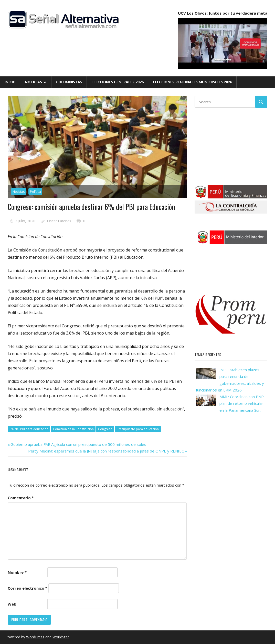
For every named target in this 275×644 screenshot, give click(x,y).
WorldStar (61, 637)
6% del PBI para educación (29, 429)
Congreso (105, 429)
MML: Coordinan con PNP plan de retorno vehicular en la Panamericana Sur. (242, 403)
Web (12, 604)
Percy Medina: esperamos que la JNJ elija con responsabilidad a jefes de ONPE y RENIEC (106, 451)
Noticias (33, 82)
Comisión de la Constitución (73, 429)
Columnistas (69, 82)
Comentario (21, 498)
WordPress (35, 637)
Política (35, 192)
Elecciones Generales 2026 (118, 82)
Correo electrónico (28, 588)
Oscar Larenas (59, 221)
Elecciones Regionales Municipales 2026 (192, 82)
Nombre (17, 572)
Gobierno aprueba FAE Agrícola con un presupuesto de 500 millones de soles (78, 444)
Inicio (10, 82)
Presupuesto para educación (138, 429)
